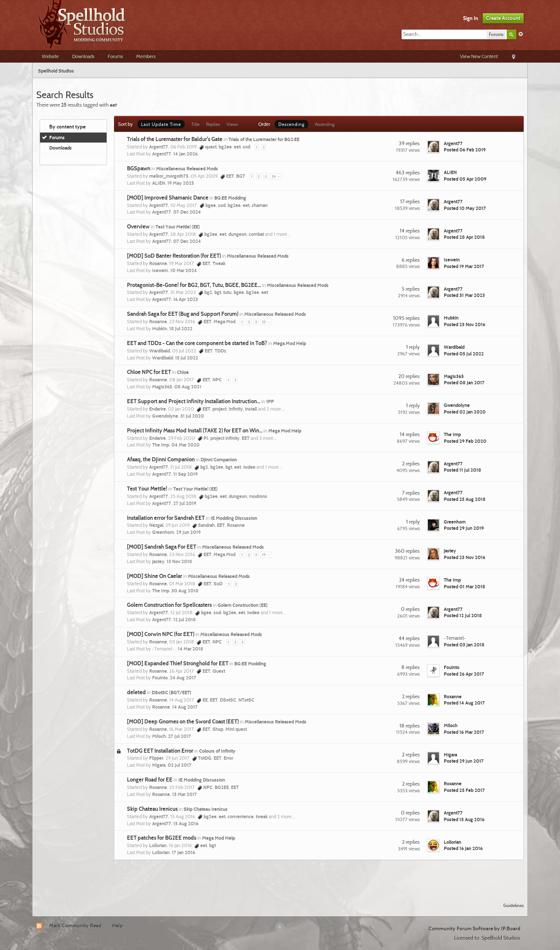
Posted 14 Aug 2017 (464, 703)
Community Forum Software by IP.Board (475, 929)
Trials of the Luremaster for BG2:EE (264, 139)
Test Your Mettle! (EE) (178, 227)
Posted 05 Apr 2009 (465, 179)
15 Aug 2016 (186, 823)
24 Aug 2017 (183, 678)
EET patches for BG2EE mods (162, 838)
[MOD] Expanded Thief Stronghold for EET (178, 663)
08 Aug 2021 (188, 387)
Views (232, 124)
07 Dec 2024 (187, 212)
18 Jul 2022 (181, 328)
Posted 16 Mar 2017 (464, 732)
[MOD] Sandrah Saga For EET (162, 547)
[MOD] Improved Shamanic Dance (168, 198)
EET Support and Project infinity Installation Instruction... (194, 401)
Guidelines (514, 905)
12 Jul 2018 (185, 619)
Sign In (471, 18)
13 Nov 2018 (179, 561)
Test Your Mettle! (147, 489)
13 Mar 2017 (185, 794)
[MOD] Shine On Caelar (155, 576)
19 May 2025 (181, 183)
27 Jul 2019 (185, 503)
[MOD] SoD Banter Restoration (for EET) (174, 256)
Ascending (325, 124)
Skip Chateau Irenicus (152, 809)
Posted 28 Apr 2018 (464, 237)
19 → (266, 555)
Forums (115, 56)
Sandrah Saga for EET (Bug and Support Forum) (183, 314)
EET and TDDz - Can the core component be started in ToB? (197, 343)
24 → (276, 176)
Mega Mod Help (290, 343)
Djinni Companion (219, 459)
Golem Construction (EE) (243, 605)
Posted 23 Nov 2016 (465, 324)
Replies (213, 124)
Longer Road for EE (150, 780)
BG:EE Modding (230, 198)
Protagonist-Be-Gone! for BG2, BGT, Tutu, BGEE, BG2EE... (194, 285)
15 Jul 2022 (187, 358)
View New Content (479, 56)
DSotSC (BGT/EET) (172, 692)
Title (195, 124)
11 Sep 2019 (185, 474)
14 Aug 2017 (185, 707)
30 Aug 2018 (185, 591)
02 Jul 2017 (180, 765)
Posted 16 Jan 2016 (463, 848)
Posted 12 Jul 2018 (463, 615)
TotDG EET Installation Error (160, 751)
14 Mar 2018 (190, 649)
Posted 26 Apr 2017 (464, 674)
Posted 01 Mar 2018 (465, 586)
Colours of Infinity (217, 751)
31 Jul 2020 (192, 416)
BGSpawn (139, 168)
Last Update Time (161, 124)
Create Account (503, 18)
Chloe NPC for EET (149, 372)
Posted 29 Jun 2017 (464, 761)
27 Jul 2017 (180, 736)
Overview (138, 227)
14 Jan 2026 (185, 154)
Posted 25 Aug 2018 (465, 499)
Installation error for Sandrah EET (166, 518)
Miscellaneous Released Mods (187, 168)
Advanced (521, 34)
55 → (266, 322)
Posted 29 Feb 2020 (465, 441)
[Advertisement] (280, 877)
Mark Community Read (75, 926)
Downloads (83, 56)
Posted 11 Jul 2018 (462, 470)
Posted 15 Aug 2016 (464, 819)
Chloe (183, 372)
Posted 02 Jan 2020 (465, 412)
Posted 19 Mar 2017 (464, 266)
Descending (291, 124)
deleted (136, 692)
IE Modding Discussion (234, 518)
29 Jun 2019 (188, 532)
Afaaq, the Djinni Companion (161, 459)
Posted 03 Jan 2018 (464, 645)
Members (146, 56)
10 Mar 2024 (184, 270)
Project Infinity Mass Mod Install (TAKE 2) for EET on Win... (195, 431)
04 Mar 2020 (185, 445)
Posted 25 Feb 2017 (464, 790)
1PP (270, 401)
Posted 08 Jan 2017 (464, 382)
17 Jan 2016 (183, 852)
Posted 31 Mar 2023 (464, 295)
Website (50, 56)
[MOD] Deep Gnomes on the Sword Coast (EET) (183, 722)
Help (118, 926)
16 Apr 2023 (186, 299)
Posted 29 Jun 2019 (464, 528)
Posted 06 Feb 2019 (465, 150)
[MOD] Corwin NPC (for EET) (161, 634)
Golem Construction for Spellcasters (169, 605)
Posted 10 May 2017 (465, 208)
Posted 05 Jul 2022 (464, 354)
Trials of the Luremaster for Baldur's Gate (175, 139)
